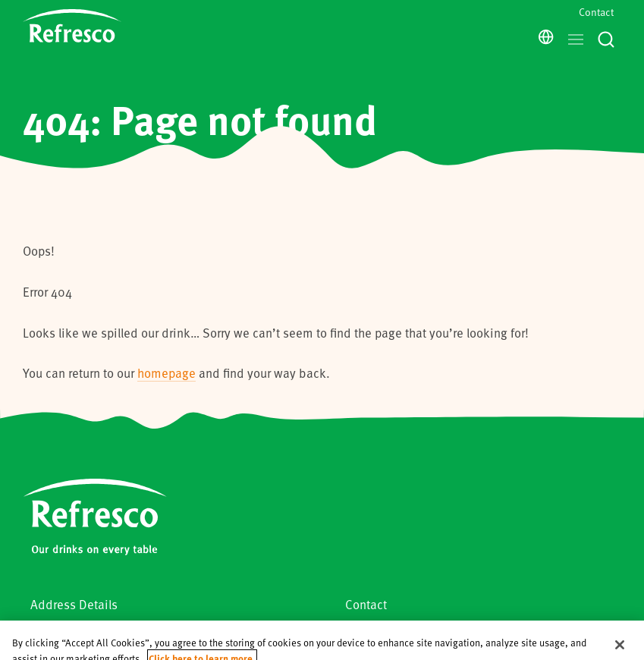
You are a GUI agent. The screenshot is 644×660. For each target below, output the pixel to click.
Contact (596, 12)
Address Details (74, 604)
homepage (166, 373)
